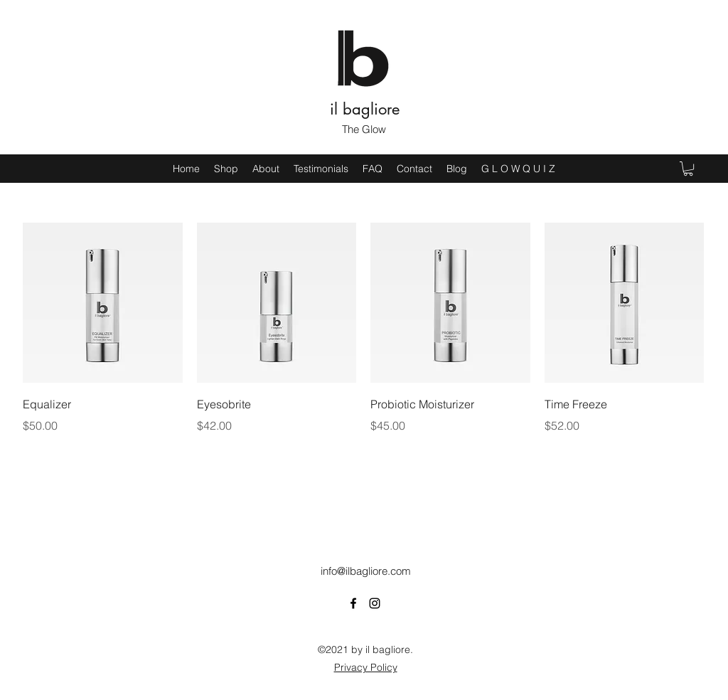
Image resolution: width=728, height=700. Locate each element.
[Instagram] (375, 603)
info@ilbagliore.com (366, 571)
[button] (688, 169)
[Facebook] (353, 603)
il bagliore (365, 109)
